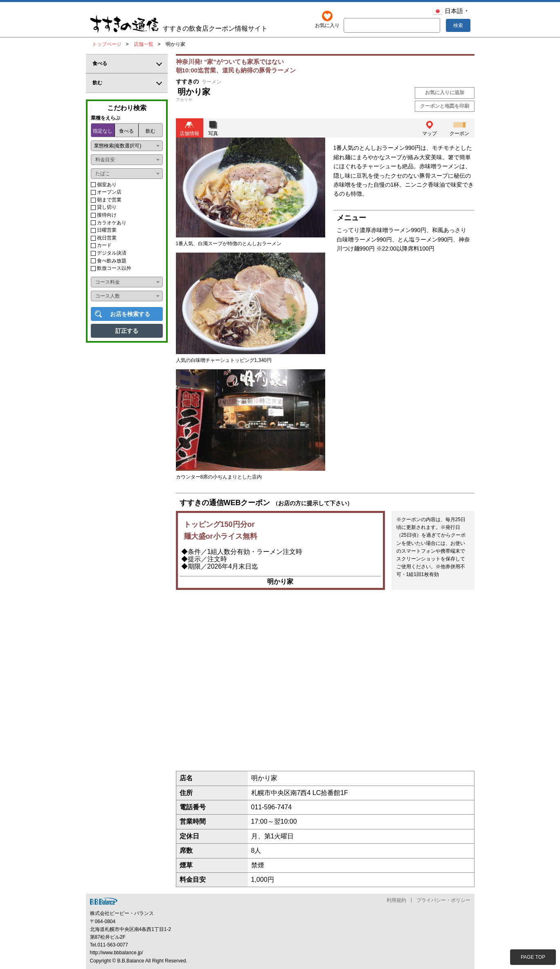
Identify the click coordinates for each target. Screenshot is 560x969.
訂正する (127, 331)
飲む (151, 131)
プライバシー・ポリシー (443, 901)
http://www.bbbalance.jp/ (117, 953)
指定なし (103, 131)
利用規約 (396, 901)
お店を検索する (130, 314)
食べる (126, 131)
